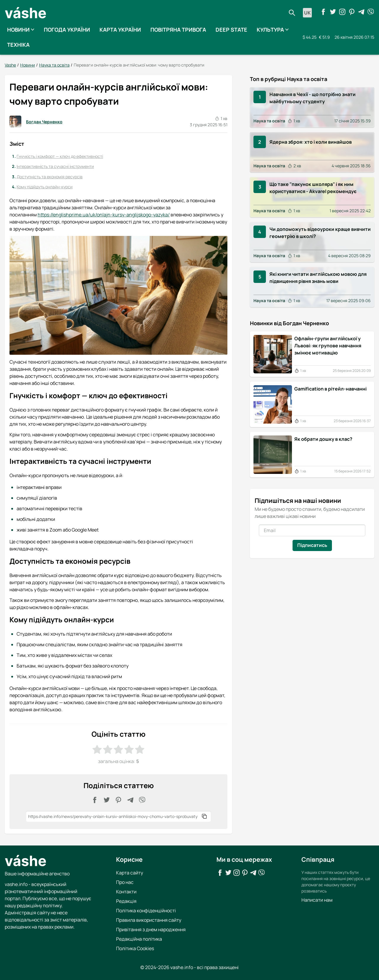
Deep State (231, 30)
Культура (273, 30)
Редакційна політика (139, 939)
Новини (21, 30)
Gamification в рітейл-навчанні (330, 388)
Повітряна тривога (178, 30)
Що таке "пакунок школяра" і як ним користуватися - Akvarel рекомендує (313, 188)
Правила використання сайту (149, 920)
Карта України (120, 30)
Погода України (67, 30)
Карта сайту (130, 872)
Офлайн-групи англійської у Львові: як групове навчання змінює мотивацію (328, 345)
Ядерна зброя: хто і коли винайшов (311, 142)
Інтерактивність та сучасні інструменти (55, 166)
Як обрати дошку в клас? (323, 439)
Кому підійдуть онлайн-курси (45, 187)
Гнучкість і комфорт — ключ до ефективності (60, 156)
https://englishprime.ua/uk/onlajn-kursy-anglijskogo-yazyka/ (104, 215)
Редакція (126, 901)
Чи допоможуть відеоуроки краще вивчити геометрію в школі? (320, 233)
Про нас (125, 882)
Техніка (18, 45)
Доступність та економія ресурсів (50, 177)
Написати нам (317, 900)
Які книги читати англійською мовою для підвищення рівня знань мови (318, 278)
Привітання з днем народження (151, 929)
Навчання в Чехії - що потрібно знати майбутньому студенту (313, 98)
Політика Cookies (135, 948)
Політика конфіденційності (146, 910)
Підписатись (312, 545)
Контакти (126, 891)
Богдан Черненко (36, 122)
